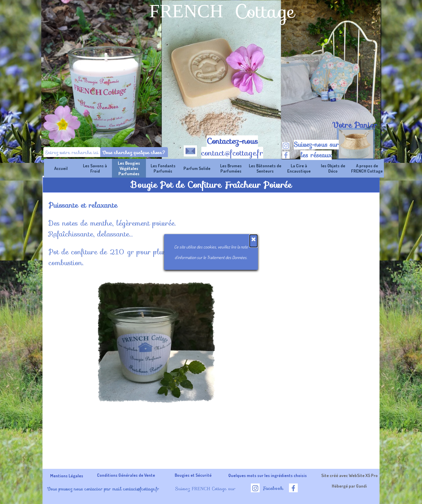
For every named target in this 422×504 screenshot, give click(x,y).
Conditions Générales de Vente (126, 475)
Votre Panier (355, 125)
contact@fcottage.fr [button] (232, 153)
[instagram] (286, 146)
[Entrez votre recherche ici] (72, 153)
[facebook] (286, 155)
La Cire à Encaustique (299, 168)
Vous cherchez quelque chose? (134, 153)
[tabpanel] (354, 125)
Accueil (61, 168)
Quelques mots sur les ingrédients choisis (268, 475)
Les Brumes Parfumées (231, 168)
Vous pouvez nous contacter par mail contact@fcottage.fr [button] (103, 489)
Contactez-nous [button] (232, 141)
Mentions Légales (67, 476)
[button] (190, 150)
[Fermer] (253, 91)
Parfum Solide (197, 168)
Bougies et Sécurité (193, 475)
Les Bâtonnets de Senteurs (265, 168)
